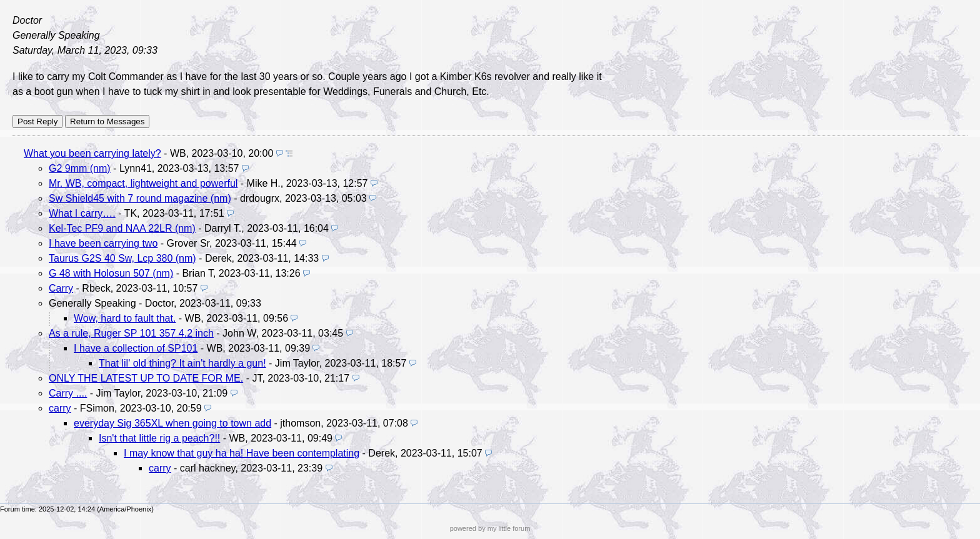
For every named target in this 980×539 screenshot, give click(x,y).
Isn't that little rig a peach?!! (159, 438)
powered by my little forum (490, 528)
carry (60, 408)
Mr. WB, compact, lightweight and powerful (143, 183)
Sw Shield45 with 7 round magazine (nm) (140, 198)
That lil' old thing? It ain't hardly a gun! (182, 363)
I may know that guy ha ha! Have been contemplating (242, 453)
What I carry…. (82, 213)
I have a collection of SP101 (136, 348)
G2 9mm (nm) (80, 168)
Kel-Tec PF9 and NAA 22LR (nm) (122, 228)
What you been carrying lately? (92, 153)
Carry (61, 288)
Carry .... (68, 393)
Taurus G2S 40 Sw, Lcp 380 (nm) (122, 258)
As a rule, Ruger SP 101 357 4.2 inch (131, 333)
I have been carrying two (103, 243)
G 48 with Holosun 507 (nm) (111, 273)
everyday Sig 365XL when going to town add (172, 423)
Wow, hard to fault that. (125, 318)
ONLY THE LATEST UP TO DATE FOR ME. (146, 378)
